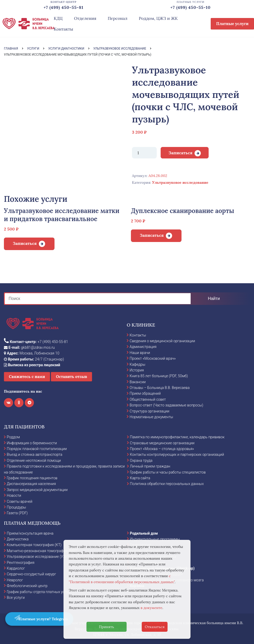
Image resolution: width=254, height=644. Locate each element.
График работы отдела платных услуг (38, 592)
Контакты (63, 29)
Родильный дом (144, 533)
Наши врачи (140, 353)
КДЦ (58, 18)
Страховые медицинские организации (162, 443)
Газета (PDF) (17, 513)
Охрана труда (141, 460)
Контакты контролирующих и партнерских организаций (177, 454)
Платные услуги (232, 24)
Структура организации (149, 411)
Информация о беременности (32, 443)
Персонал (118, 18)
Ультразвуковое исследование (180, 182)
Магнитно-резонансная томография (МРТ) (43, 551)
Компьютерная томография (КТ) (34, 545)
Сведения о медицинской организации (162, 341)
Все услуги (16, 598)
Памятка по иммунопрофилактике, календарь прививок (177, 437)
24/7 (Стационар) (34, 359)
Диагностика (18, 539)
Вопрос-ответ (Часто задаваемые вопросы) (166, 405)
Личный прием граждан (150, 466)
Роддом (13, 437)
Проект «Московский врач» (153, 358)
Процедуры (16, 507)
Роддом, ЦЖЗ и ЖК (158, 18)
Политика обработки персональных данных (167, 484)
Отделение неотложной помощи (34, 460)
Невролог (15, 580)
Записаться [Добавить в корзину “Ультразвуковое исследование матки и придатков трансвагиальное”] (25, 243)
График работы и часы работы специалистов (168, 472)
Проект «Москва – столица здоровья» (162, 449)
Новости (14, 495)
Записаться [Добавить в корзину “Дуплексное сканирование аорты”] (152, 235)
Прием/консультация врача (30, 533)
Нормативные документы (151, 417)
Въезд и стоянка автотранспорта (35, 454)
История (137, 370)
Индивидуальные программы (155, 539)
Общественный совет (148, 399)
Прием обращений (145, 393)
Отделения (85, 18)
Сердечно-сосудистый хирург (31, 574)
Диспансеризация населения (31, 484)
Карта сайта (140, 478)
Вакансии (138, 382)
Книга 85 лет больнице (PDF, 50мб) (159, 376)
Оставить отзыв (71, 377)
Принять (106, 627)
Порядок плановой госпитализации (37, 449)
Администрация (143, 347)
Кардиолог (16, 568)
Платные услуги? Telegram (41, 618)
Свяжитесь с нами (27, 377)
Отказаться (155, 627)
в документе (152, 608)
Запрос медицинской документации (37, 490)
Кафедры (137, 364)
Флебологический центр (27, 586)
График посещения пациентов (32, 478)
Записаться (180, 153)
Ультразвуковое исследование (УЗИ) (38, 557)
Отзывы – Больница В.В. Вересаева (160, 388)
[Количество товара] (144, 153)
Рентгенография (21, 563)
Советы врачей (20, 501)
